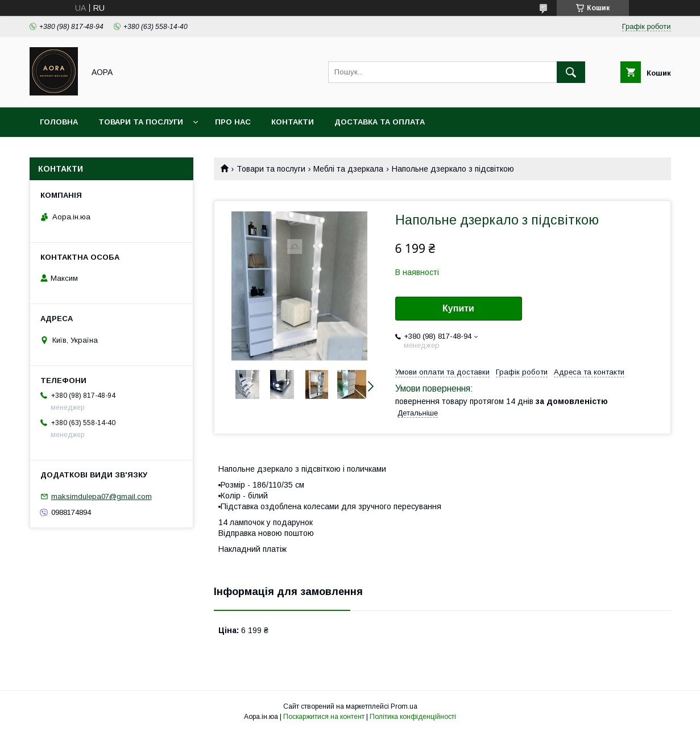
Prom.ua (404, 706)
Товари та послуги (141, 122)
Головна (59, 122)
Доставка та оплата (380, 122)
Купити (458, 308)
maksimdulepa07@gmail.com (102, 496)
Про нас (233, 122)
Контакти (293, 122)
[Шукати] (571, 72)
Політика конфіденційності (413, 717)
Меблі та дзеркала (348, 169)
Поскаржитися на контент (324, 717)
